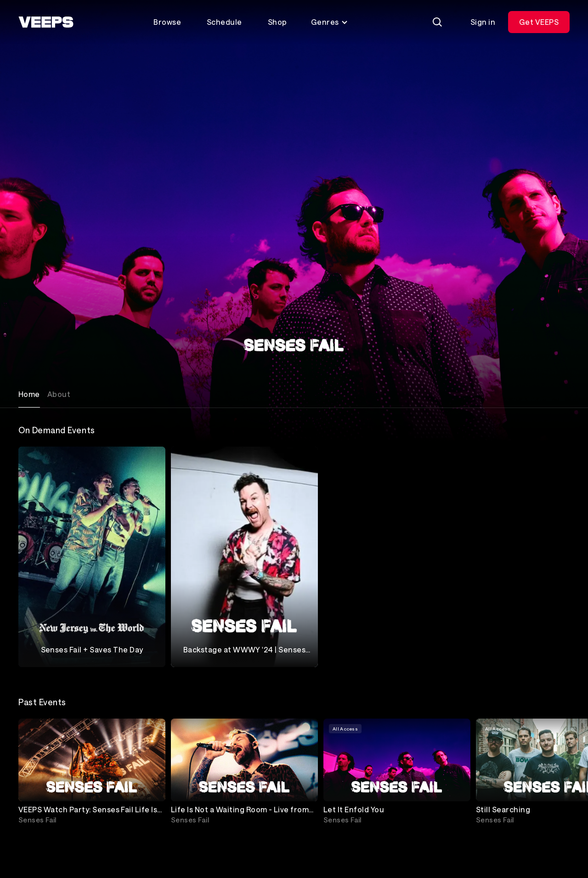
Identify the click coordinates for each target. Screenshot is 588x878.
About (59, 394)
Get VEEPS (539, 22)
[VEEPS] (46, 22)
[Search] (437, 22)
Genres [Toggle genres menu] (330, 22)
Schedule (224, 22)
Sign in (483, 22)
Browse (167, 22)
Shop (277, 22)
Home (29, 394)
